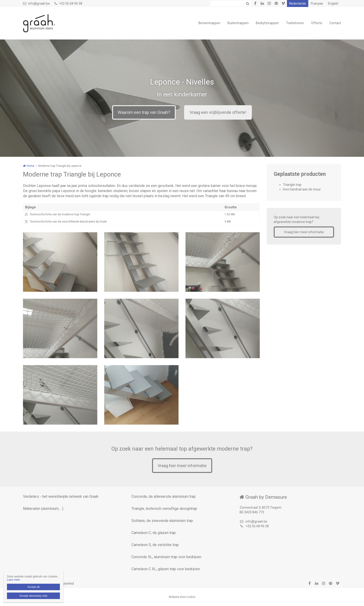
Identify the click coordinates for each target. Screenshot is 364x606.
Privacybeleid (64, 583)
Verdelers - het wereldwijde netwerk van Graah (61, 496)
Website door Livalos (182, 597)
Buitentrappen (238, 23)
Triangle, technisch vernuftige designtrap (164, 509)
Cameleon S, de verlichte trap (155, 545)
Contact (335, 23)
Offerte (317, 23)
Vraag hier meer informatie (304, 232)
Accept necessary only (33, 596)
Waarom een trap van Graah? (144, 112)
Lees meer (14, 580)
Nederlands (298, 3)
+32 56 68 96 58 (68, 3)
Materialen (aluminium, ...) (43, 509)
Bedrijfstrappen (267, 23)
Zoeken (247, 3)
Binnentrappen (209, 23)
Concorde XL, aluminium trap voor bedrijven (166, 557)
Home (31, 166)
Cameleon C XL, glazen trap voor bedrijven (166, 569)
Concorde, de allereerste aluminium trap (164, 496)
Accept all (33, 587)
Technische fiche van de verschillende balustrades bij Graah (68, 222)
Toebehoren (295, 23)
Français (317, 3)
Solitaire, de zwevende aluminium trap (162, 521)
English (333, 3)
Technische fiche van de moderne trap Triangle (60, 214)
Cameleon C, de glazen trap (154, 533)
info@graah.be (36, 3)
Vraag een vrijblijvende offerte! (218, 112)
